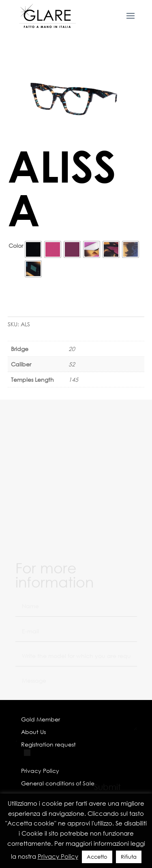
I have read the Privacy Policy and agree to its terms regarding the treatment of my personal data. (77, 768)
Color (16, 246)
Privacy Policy (58, 856)
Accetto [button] (97, 857)
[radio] (33, 249)
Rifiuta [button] (129, 857)
